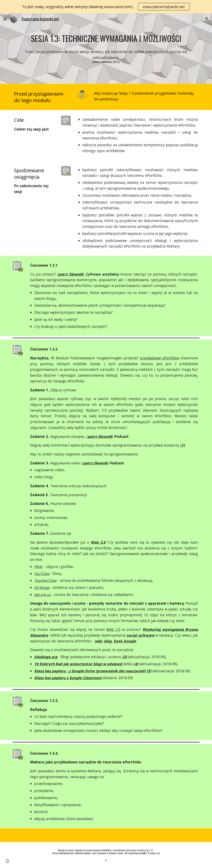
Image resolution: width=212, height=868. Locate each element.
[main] (106, 38)
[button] (5, 19)
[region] (106, 7)
